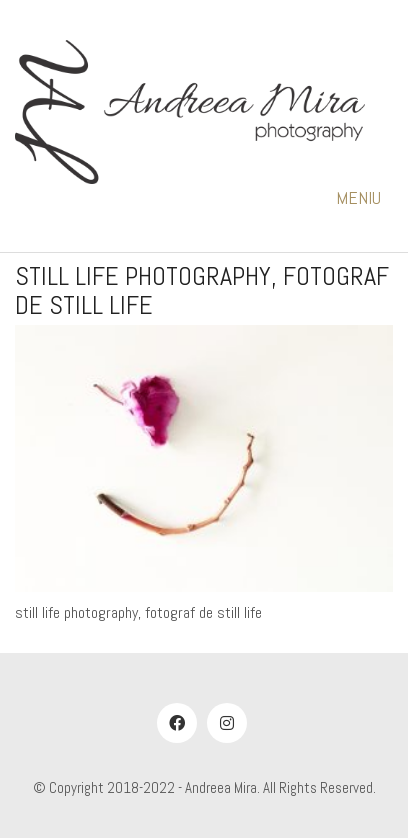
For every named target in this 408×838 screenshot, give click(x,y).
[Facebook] (177, 723)
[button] (364, 198)
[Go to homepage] (190, 112)
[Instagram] (227, 723)
